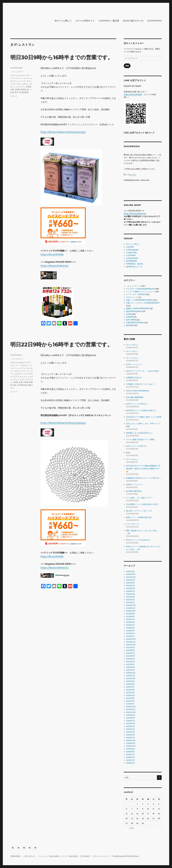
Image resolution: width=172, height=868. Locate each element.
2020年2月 (130, 735)
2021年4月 (130, 695)
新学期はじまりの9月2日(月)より (139, 433)
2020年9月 (131, 715)
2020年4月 (130, 729)
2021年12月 (131, 673)
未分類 (129, 314)
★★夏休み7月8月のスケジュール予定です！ (144, 478)
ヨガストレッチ (132, 297)
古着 (12, 89)
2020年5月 (130, 726)
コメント (14, 96)
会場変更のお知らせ (134, 378)
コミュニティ (16, 78)
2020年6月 (131, 724)
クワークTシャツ (133, 524)
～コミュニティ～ (17, 72)
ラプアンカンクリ (20, 377)
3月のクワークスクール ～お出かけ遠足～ (143, 371)
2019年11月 (131, 743)
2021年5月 (130, 693)
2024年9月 (131, 580)
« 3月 (131, 828)
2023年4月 (130, 628)
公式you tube (131, 253)
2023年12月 (131, 605)
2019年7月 (130, 754)
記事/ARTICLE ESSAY (135, 323)
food (128, 453)
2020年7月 (130, 721)
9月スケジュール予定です (136, 446)
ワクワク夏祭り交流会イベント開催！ (141, 439)
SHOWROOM (154, 21)
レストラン (21, 87)
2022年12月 (131, 639)
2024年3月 (130, 597)
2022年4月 (130, 662)
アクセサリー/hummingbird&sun (140, 289)
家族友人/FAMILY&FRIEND (137, 308)
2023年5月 (130, 625)
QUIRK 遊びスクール (133, 21)
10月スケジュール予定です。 (137, 404)
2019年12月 (131, 740)
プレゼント (19, 374)
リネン (23, 379)
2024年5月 (130, 591)
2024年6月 (131, 588)
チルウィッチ (20, 371)
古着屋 (17, 89)
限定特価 (25, 92)
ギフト (29, 75)
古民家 (29, 87)
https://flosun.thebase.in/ (55, 266)
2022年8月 (130, 650)
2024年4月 (130, 594)
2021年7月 (130, 687)
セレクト (14, 81)
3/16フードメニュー (134, 364)
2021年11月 (131, 676)
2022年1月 (130, 670)
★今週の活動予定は (134, 491)
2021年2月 (130, 701)
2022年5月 (130, 659)
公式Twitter (131, 255)
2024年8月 (130, 583)
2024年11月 (131, 574)
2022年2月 (130, 667)
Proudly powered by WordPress (126, 856)
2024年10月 (131, 577)
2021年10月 (131, 678)
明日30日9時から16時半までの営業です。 (62, 57)
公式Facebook (132, 258)
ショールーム (27, 78)
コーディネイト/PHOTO (136, 294)
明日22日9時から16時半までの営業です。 (61, 344)
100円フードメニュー (135, 485)
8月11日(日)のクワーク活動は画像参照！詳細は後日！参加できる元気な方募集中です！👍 (144, 469)
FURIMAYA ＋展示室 (109, 21)
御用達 (23, 89)
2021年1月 (130, 704)
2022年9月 (131, 647)
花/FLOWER (131, 320)
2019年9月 (130, 749)
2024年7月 (130, 586)
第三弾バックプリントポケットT (139, 511)
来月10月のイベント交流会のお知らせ (141, 410)
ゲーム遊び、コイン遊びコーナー (139, 498)
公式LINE (130, 247)
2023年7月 (130, 619)
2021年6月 (130, 690)
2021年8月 (130, 684)
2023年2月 (130, 633)
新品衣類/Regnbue (134, 311)
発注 (16, 92)
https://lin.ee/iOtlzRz (52, 254)
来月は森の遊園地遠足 (135, 397)
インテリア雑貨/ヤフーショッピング (140, 292)
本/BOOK (130, 317)
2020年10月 (131, 712)
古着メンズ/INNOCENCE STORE (139, 300)
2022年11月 (131, 642)
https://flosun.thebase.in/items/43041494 (63, 423)
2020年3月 (130, 732)
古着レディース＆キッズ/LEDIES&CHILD (143, 303)
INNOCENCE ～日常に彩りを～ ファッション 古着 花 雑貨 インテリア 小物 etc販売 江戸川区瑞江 (50, 856)
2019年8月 (130, 752)
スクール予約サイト (85, 21)
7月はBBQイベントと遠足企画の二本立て (142, 504)
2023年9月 (130, 614)
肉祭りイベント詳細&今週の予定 (139, 517)
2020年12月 (131, 707)
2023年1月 (130, 636)
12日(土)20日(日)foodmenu (138, 391)
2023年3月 (130, 631)
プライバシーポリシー (101, 856)
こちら (133, 175)
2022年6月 (131, 656)
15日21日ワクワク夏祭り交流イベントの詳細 (144, 417)
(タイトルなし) (132, 345)
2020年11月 (131, 709)
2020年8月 (130, 718)
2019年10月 (131, 746)
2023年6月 (130, 622)
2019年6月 (130, 757)
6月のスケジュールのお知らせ (138, 540)
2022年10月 (131, 645)
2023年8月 (130, 617)
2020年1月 (130, 738)
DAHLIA (14, 362)
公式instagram (132, 250)
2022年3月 (130, 664)
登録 (127, 66)
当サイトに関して (63, 21)
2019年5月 (130, 760)
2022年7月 (130, 653)
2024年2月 (130, 600)
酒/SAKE (130, 325)
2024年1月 (130, 602)
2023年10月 (131, 611)
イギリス (14, 75)
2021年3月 (130, 698)
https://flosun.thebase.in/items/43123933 (63, 132)
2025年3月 (130, 571)
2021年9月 (130, 681)
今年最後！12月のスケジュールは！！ (141, 384)
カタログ (22, 75)
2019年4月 (130, 763)
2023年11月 (131, 608)
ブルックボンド (23, 84)
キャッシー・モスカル (19, 365)
